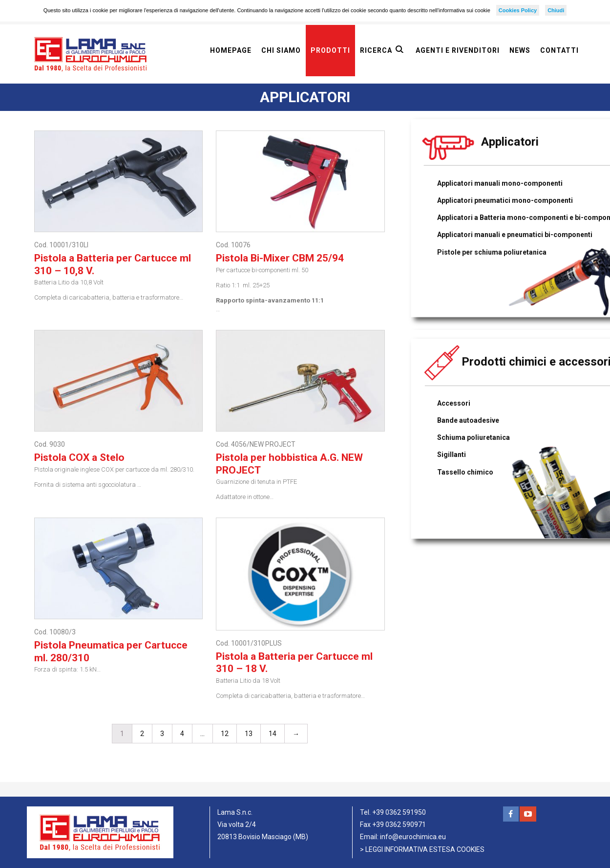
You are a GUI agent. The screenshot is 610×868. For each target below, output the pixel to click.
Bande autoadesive (468, 420)
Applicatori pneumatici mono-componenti (505, 200)
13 (249, 734)
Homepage (231, 50)
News (520, 50)
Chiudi (556, 10)
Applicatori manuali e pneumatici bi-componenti (515, 235)
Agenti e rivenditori (458, 50)
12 (225, 734)
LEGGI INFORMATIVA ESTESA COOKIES (425, 849)
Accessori (454, 403)
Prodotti (330, 50)
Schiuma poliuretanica (473, 437)
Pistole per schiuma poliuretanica (492, 252)
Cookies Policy (518, 10)
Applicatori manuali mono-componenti (500, 183)
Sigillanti (452, 455)
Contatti (559, 50)
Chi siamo (281, 50)
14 (273, 734)
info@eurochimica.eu (413, 837)
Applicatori (510, 142)
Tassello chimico (465, 472)
